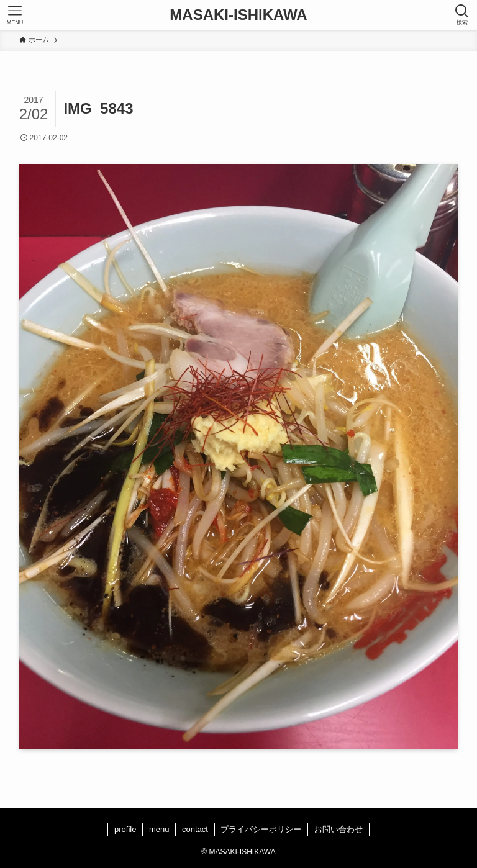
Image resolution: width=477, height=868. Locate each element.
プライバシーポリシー (261, 829)
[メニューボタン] (15, 15)
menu (159, 829)
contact (195, 829)
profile (125, 829)
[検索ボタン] (462, 15)
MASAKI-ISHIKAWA (238, 15)
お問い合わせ (338, 829)
